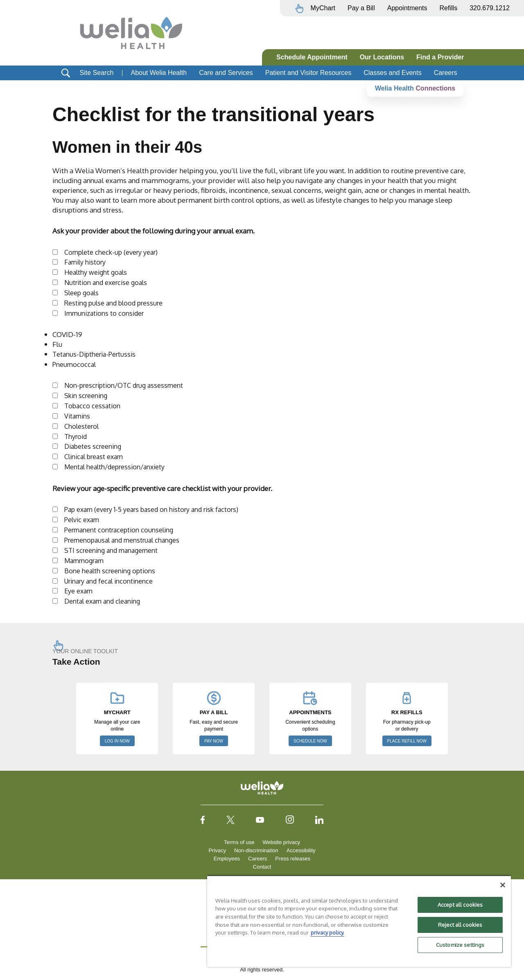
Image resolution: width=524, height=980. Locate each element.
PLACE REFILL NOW (407, 741)
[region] (359, 921)
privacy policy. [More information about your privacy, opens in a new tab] (327, 932)
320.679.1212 (490, 8)
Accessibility (301, 850)
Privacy (217, 850)
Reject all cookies (460, 925)
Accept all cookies (460, 905)
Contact (262, 867)
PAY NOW (214, 741)
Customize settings (460, 945)
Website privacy (281, 842)
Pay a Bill (361, 8)
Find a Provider (440, 57)
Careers (446, 73)
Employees (227, 859)
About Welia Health (159, 73)
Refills (449, 8)
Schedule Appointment (312, 57)
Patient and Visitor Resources (308, 73)
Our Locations (382, 57)
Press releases (293, 859)
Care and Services (226, 73)
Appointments (407, 8)
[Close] (503, 885)
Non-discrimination (256, 850)
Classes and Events (392, 73)
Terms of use (239, 842)
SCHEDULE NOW (310, 741)
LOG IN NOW (117, 741)
